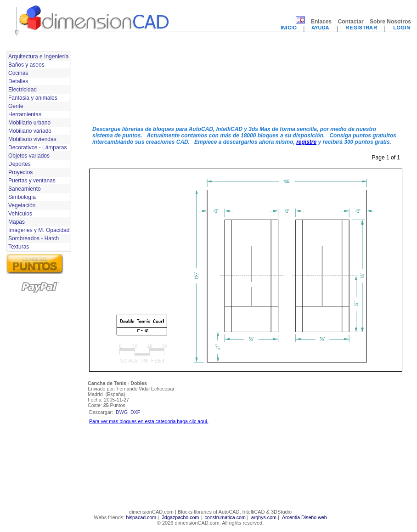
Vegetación (22, 205)
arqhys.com (264, 517)
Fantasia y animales (33, 98)
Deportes (20, 164)
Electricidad (23, 90)
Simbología (22, 197)
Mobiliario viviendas (32, 139)
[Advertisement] (127, 84)
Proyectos (20, 172)
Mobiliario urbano (29, 123)
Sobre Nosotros (390, 22)
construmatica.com (225, 517)
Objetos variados (29, 156)
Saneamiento (25, 189)
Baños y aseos (26, 65)
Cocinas (18, 73)
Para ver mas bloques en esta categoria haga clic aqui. (149, 421)
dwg (122, 412)
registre (306, 142)
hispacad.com (141, 517)
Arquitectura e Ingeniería (38, 57)
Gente (16, 106)
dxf (135, 412)
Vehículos (20, 214)
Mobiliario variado (30, 131)
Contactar (351, 22)
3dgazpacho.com (180, 517)
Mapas (17, 222)
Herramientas (25, 114)
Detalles (18, 81)
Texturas (19, 247)
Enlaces (321, 22)
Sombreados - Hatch (34, 238)
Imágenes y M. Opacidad (39, 230)
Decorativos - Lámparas (37, 147)
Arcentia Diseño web (304, 517)
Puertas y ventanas (32, 181)
